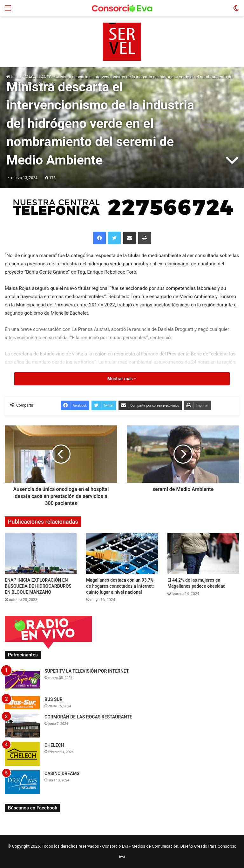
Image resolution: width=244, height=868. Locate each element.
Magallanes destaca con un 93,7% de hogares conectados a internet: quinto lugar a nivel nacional (120, 586)
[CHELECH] (22, 754)
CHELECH (54, 745)
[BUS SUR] (22, 703)
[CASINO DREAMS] (22, 782)
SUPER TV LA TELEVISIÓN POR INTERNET (87, 671)
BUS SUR (54, 699)
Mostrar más (122, 379)
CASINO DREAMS (62, 773)
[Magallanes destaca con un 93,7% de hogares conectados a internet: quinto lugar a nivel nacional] (122, 553)
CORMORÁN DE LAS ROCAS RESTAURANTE (88, 717)
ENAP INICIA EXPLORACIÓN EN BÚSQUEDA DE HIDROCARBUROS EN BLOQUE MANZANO (38, 586)
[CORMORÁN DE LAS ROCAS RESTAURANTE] (22, 726)
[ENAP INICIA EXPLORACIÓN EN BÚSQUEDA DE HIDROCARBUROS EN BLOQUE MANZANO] (41, 553)
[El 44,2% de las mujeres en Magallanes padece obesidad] (203, 553)
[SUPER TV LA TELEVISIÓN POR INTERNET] (22, 680)
